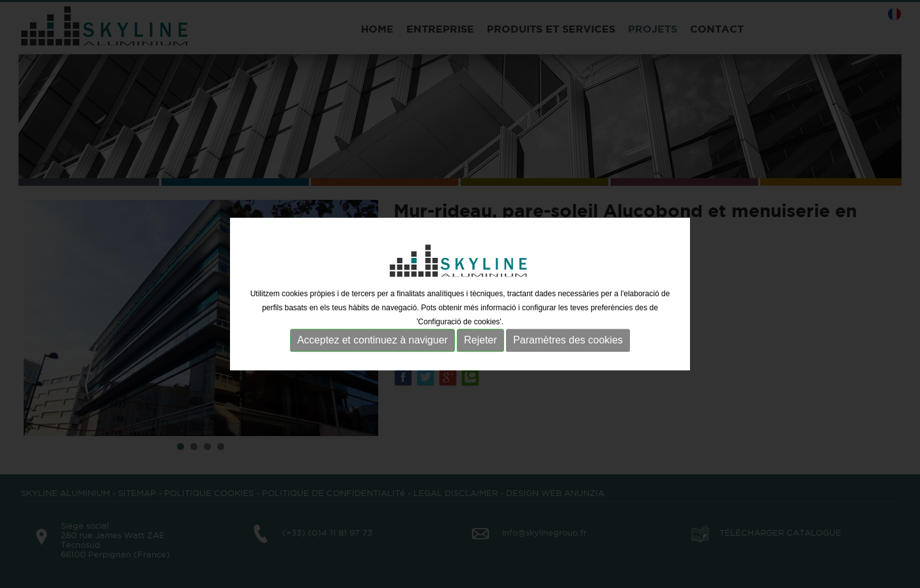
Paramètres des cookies (568, 341)
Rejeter (480, 341)
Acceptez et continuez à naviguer (372, 341)
